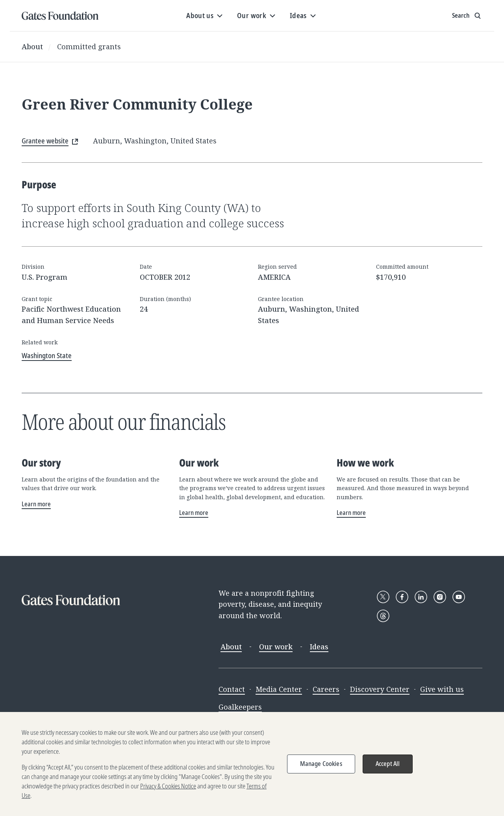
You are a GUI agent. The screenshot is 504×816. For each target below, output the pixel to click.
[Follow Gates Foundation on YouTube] (459, 597)
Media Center (279, 689)
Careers (326, 689)
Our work (276, 647)
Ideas (319, 647)
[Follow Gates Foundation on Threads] (383, 616)
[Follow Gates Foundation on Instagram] (440, 597)
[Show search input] (467, 16)
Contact (232, 689)
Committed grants (89, 46)
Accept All (388, 769)
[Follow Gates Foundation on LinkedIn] (421, 597)
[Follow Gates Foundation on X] (383, 597)
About (32, 46)
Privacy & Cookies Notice (168, 792)
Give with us (442, 689)
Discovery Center (380, 689)
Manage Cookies (321, 769)
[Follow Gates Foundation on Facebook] (402, 597)
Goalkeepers (240, 707)
